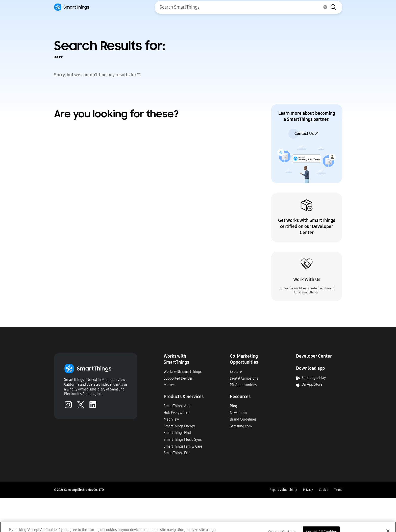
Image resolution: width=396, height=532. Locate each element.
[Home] (72, 7)
